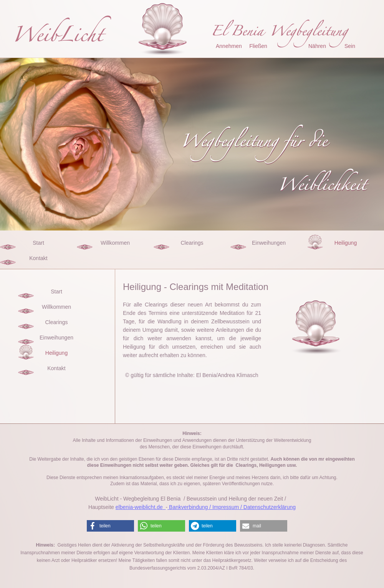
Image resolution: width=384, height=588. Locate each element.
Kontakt (38, 258)
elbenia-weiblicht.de (139, 507)
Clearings (192, 243)
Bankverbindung (188, 507)
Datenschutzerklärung (270, 507)
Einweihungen (269, 243)
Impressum (226, 507)
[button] (110, 526)
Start (38, 243)
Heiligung (346, 243)
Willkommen (115, 243)
